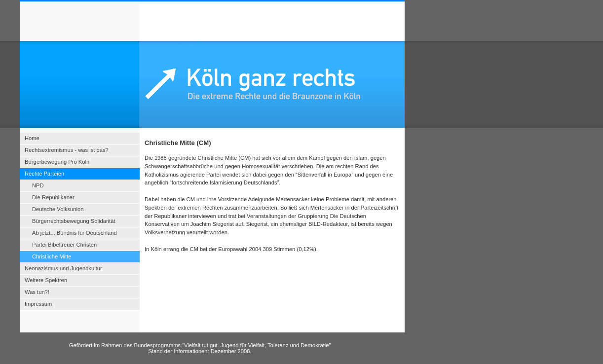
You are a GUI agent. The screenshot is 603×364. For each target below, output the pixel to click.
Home (32, 138)
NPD (38, 185)
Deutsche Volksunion (58, 209)
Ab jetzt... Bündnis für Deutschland (75, 233)
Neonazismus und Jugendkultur (63, 268)
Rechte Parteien (44, 174)
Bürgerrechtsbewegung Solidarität (74, 221)
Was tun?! (37, 292)
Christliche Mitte (52, 256)
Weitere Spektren (46, 280)
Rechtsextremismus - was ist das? (67, 150)
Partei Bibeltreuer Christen (64, 245)
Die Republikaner (53, 197)
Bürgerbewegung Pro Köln (57, 162)
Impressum (38, 304)
